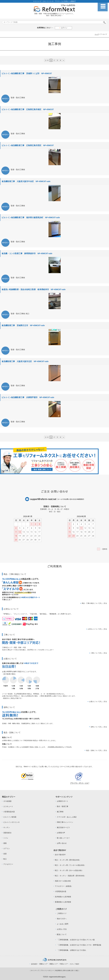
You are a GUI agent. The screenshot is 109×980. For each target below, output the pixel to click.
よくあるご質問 (63, 924)
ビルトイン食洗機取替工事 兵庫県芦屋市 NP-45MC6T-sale (28, 397)
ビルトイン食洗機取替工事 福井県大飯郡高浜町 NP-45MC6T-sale (31, 217)
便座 (5, 843)
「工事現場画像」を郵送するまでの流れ (71, 950)
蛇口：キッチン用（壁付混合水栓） (68, 860)
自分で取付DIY (60, 855)
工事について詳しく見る (99, 653)
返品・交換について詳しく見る (97, 750)
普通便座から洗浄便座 (63, 902)
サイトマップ (35, 971)
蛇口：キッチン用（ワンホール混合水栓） (70, 865)
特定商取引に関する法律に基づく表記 (67, 971)
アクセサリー (8, 864)
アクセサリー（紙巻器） (64, 886)
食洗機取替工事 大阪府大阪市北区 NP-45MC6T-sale (25, 361)
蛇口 (28, 314)
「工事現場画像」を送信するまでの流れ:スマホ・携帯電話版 (79, 945)
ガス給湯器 (7, 801)
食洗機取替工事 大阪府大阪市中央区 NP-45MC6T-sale (26, 181)
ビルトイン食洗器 (10, 817)
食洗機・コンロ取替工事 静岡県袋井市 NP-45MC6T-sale (27, 253)
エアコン (7, 848)
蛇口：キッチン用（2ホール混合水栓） (69, 870)
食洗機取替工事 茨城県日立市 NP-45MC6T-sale (23, 325)
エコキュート (8, 806)
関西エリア (54, 964)
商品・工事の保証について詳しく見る (94, 603)
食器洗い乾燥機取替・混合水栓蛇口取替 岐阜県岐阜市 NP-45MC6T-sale (34, 289)
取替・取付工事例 (18, 98)
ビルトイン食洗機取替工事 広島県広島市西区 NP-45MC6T (28, 145)
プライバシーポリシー (47, 971)
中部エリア (64, 964)
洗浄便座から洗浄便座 (63, 897)
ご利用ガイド (62, 913)
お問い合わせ (62, 843)
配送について (62, 934)
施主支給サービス (63, 827)
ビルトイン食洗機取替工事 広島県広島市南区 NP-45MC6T (28, 109)
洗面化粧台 (7, 833)
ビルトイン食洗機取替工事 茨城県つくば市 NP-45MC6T (27, 73)
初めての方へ (62, 919)
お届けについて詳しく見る (98, 701)
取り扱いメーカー (63, 838)
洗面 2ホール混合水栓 (63, 881)
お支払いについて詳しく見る (97, 629)
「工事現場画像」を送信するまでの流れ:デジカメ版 (76, 940)
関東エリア (43, 964)
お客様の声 (61, 833)
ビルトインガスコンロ (11, 822)
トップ (97, 34)
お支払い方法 (62, 929)
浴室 (5, 854)
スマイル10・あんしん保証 (67, 817)
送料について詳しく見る (99, 727)
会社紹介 (34, 964)
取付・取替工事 (63, 806)
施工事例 (60, 812)
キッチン (7, 827)
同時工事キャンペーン (65, 822)
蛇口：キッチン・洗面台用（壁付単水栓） (70, 876)
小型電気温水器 (9, 812)
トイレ (6, 838)
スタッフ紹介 (74, 964)
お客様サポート (63, 801)
